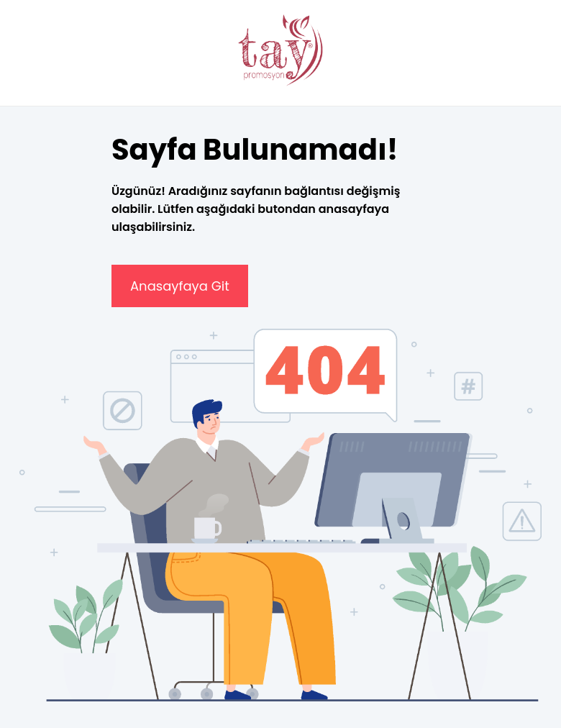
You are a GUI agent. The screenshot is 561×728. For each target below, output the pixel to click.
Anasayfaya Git (180, 286)
